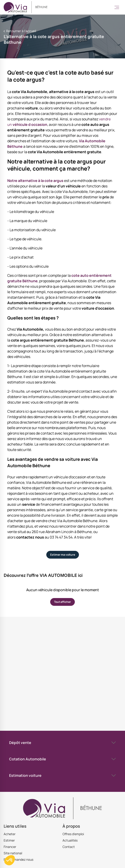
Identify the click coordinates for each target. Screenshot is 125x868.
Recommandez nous (18, 859)
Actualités (70, 840)
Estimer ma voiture (63, 555)
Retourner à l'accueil (21, 31)
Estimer (9, 840)
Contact (69, 847)
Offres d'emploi (73, 834)
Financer (10, 847)
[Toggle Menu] (117, 7)
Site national (13, 853)
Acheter (10, 834)
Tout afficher (62, 602)
